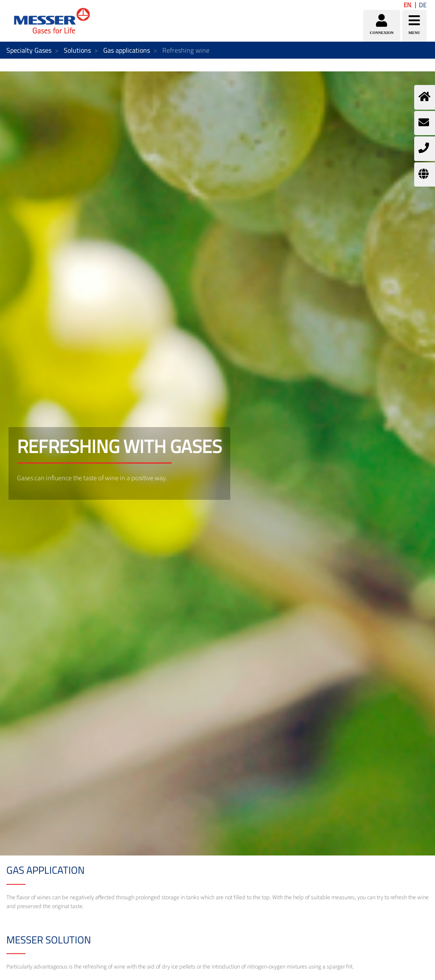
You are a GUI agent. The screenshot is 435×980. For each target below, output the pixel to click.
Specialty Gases (29, 50)
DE (423, 5)
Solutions (77, 50)
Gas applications (127, 50)
